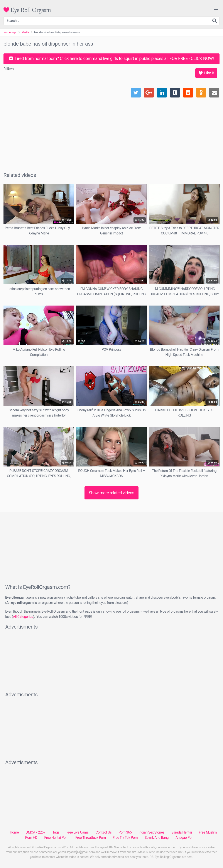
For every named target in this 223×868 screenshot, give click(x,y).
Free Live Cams (78, 832)
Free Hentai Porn (56, 838)
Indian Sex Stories (152, 832)
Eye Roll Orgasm (27, 10)
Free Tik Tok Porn (125, 838)
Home (14, 832)
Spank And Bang (157, 838)
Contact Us (104, 832)
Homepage (10, 32)
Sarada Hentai (182, 832)
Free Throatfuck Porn (90, 838)
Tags (56, 832)
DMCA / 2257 (35, 832)
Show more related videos (112, 493)
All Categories (23, 617)
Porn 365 (125, 832)
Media (25, 32)
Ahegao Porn (185, 838)
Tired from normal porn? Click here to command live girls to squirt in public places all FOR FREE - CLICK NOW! (111, 58)
